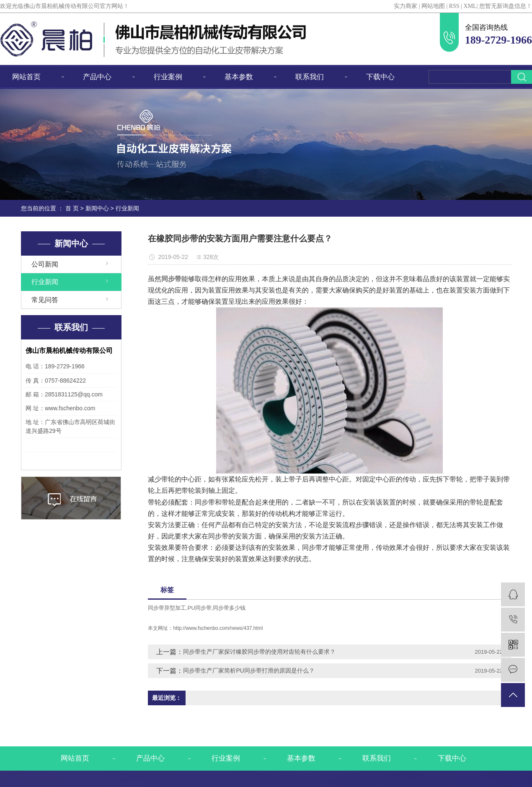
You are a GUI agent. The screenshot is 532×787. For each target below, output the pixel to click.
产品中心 (97, 77)
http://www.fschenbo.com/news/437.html (218, 628)
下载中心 (380, 77)
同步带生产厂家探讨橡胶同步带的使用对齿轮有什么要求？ (259, 652)
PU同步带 (200, 608)
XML (470, 6)
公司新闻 (45, 264)
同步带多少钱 (229, 608)
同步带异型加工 (167, 608)
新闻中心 (97, 208)
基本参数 (239, 77)
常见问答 (45, 300)
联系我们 (310, 77)
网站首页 (26, 77)
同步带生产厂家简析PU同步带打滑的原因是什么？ (249, 671)
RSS (454, 6)
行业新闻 (127, 208)
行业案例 (168, 77)
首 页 (72, 208)
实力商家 (405, 6)
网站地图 (433, 6)
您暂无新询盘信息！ (506, 6)
